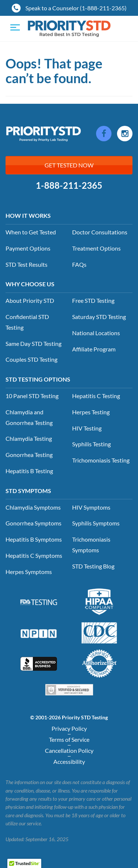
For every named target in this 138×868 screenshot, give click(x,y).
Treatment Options (96, 248)
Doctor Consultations (100, 232)
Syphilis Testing (91, 444)
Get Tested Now (69, 165)
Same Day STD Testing (33, 343)
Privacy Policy (69, 728)
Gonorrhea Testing (29, 455)
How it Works (28, 215)
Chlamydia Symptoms (33, 507)
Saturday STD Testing (99, 317)
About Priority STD (30, 300)
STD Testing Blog (93, 566)
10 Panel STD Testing (32, 396)
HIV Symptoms (91, 507)
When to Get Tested (31, 232)
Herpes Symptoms (29, 572)
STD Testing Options (38, 379)
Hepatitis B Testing (29, 471)
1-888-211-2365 (69, 185)
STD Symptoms (28, 491)
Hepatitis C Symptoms (34, 555)
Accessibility (69, 761)
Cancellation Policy (69, 750)
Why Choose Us (30, 284)
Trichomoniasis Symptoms (91, 545)
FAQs (79, 264)
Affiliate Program (94, 349)
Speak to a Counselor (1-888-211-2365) (69, 8)
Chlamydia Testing (29, 438)
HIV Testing (87, 428)
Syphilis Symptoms (96, 523)
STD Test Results (26, 264)
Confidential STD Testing (27, 322)
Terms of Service (69, 739)
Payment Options (28, 248)
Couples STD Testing (31, 359)
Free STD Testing (93, 300)
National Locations (96, 333)
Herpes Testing (91, 412)
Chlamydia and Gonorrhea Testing (29, 417)
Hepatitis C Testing (96, 396)
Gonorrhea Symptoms (33, 523)
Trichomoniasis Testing (101, 460)
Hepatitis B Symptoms (34, 539)
